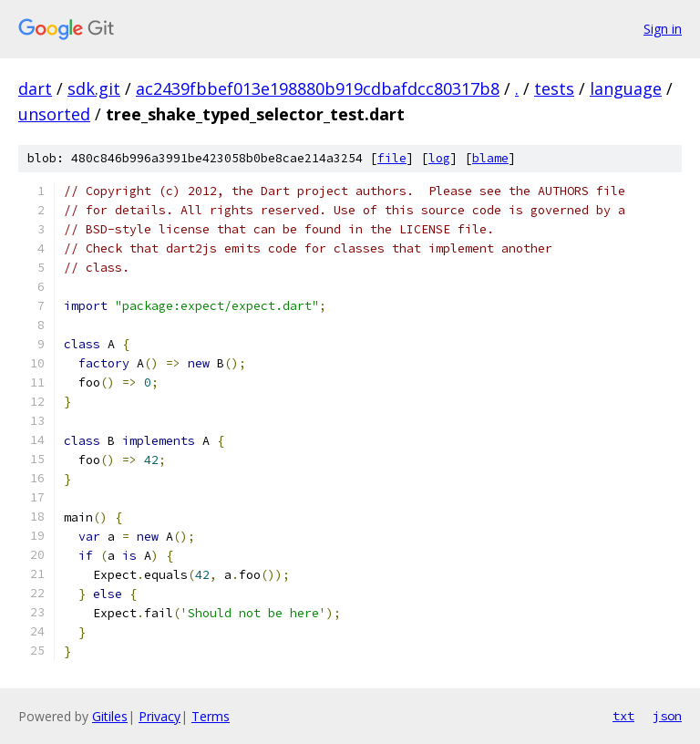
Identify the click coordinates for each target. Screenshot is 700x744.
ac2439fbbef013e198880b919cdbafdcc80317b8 (318, 88)
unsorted (54, 114)
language (626, 88)
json (667, 716)
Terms (211, 716)
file (392, 158)
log (439, 158)
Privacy (160, 716)
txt (623, 716)
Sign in (663, 29)
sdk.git (94, 88)
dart (35, 88)
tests (554, 88)
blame (490, 158)
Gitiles (110, 716)
